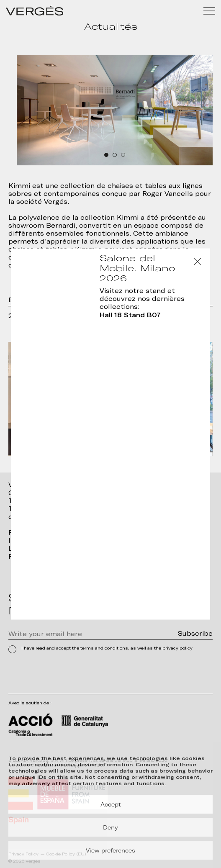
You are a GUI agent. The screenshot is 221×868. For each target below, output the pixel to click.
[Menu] (209, 11)
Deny (110, 827)
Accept (111, 804)
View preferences (110, 850)
